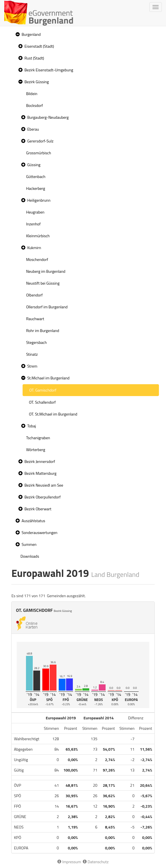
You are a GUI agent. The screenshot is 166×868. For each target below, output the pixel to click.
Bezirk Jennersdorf (40, 461)
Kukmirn (34, 248)
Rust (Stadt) (34, 58)
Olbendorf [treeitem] (34, 295)
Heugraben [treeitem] (35, 212)
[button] (17, 35)
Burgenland (31, 34)
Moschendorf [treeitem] (37, 259)
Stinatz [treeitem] (32, 354)
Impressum (69, 862)
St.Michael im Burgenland (48, 378)
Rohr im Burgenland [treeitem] (42, 330)
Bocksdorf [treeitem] (34, 105)
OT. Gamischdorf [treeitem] (43, 390)
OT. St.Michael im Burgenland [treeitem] (53, 414)
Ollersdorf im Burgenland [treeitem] (47, 307)
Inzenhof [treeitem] (33, 224)
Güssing (34, 165)
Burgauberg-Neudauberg (48, 117)
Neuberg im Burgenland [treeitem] (46, 271)
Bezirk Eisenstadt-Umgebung (49, 70)
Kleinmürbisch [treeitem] (38, 236)
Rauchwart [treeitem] (35, 319)
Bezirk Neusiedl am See (44, 485)
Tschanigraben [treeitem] (38, 438)
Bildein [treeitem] (32, 94)
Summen (29, 544)
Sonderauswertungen (39, 532)
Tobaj (31, 426)
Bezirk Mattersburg (40, 473)
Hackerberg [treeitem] (35, 188)
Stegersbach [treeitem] (36, 342)
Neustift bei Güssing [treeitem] (43, 283)
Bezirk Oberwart (38, 509)
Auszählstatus (33, 521)
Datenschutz (96, 862)
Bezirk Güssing (37, 82)
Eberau (33, 129)
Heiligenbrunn (39, 200)
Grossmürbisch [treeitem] (38, 153)
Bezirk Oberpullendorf (42, 497)
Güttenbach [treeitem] (36, 176)
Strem (32, 366)
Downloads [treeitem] (30, 556)
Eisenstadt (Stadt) (39, 46)
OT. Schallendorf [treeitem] (42, 402)
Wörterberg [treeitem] (36, 450)
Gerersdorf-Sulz (40, 141)
